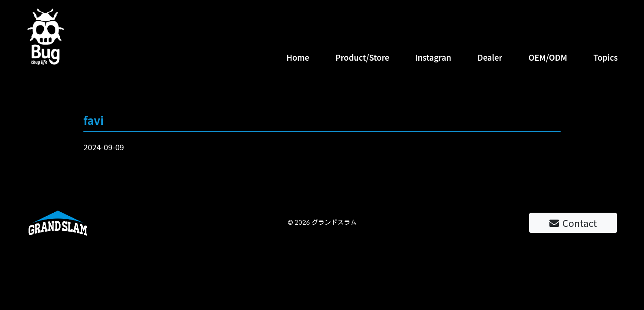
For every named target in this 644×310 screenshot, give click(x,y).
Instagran (433, 57)
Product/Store (362, 57)
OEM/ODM (548, 57)
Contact (573, 223)
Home (298, 57)
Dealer (490, 57)
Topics (606, 57)
